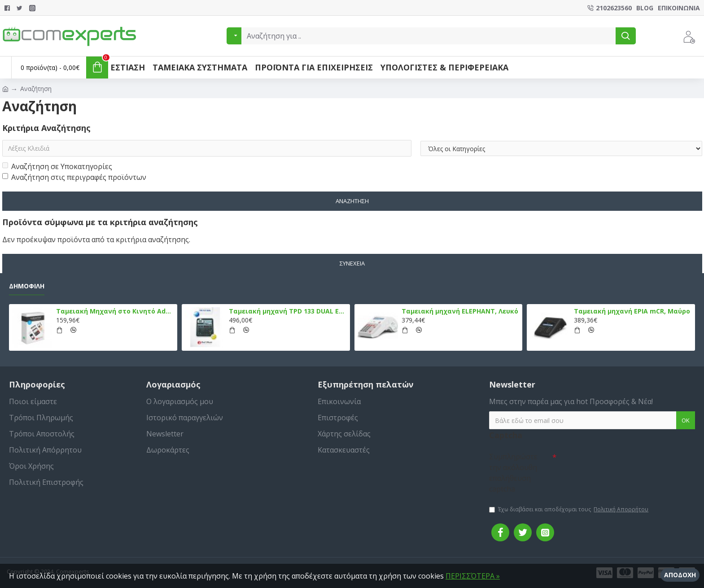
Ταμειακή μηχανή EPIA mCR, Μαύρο (632, 311)
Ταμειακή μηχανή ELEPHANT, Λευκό (460, 311)
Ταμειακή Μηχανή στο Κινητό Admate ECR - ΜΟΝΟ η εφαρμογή (115, 311)
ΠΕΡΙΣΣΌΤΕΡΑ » (473, 576)
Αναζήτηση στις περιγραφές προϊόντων (74, 178)
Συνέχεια (352, 263)
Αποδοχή (680, 575)
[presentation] (619, 464)
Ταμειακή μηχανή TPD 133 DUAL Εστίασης (288, 311)
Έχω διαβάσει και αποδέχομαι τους (569, 510)
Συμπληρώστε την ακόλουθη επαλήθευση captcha (513, 473)
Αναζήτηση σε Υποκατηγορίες (57, 167)
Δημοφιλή (27, 286)
